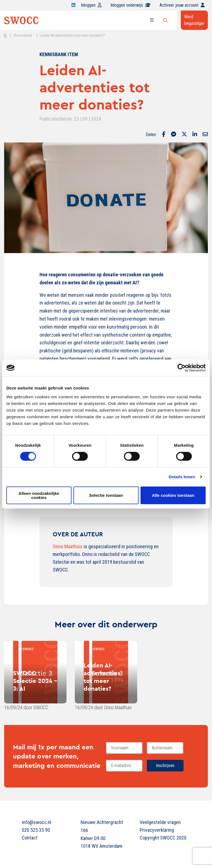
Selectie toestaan (106, 495)
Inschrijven (165, 766)
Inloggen (91, 5)
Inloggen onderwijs (131, 5)
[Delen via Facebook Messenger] (173, 135)
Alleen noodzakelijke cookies (39, 495)
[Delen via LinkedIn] (195, 135)
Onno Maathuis (68, 546)
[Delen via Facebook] (164, 135)
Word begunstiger (194, 20)
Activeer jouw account (182, 5)
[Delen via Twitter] (184, 135)
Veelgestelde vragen (160, 822)
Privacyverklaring (157, 830)
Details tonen (182, 477)
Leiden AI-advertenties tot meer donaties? (102, 677)
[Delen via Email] (205, 135)
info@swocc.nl (37, 822)
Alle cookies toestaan (173, 495)
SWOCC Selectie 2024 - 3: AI (35, 681)
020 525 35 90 (36, 830)
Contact (30, 838)
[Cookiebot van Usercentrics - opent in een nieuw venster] (181, 368)
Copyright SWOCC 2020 (163, 838)
